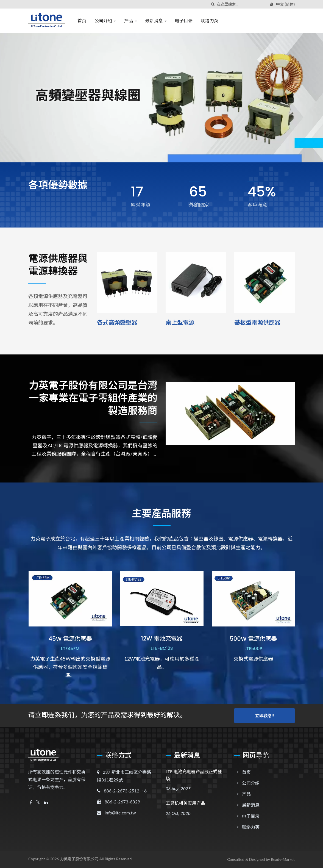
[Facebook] (31, 802)
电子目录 (184, 21)
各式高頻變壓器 (117, 322)
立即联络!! (264, 716)
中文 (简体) (285, 4)
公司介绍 (105, 21)
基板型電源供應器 (257, 322)
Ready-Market (283, 859)
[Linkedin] (46, 802)
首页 (82, 21)
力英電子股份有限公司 (79, 859)
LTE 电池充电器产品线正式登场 (194, 775)
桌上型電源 (180, 322)
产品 (130, 21)
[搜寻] (213, 4)
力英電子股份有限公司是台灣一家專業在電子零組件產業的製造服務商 (93, 398)
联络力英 (210, 21)
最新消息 (156, 21)
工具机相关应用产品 (185, 803)
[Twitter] (38, 802)
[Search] (241, 4)
